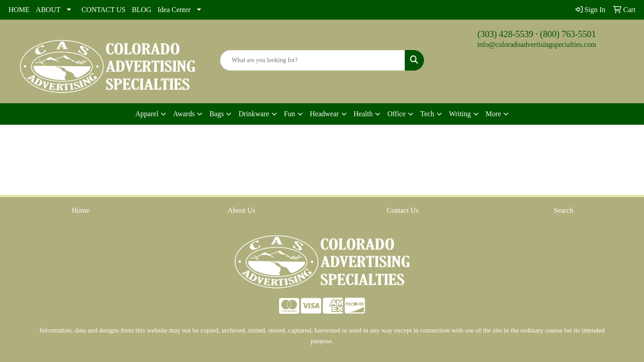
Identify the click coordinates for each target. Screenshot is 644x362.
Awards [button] (184, 114)
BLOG (142, 10)
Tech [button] (427, 114)
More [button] (494, 114)
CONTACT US (103, 10)
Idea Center (174, 10)
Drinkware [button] (254, 114)
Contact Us (402, 210)
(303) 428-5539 (506, 34)
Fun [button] (290, 114)
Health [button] (363, 114)
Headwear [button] (324, 114)
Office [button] (396, 114)
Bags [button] (216, 114)
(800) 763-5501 (568, 34)
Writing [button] (460, 114)
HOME (19, 10)
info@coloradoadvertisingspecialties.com (537, 44)
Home (80, 210)
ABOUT (48, 10)
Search (563, 210)
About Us (241, 210)
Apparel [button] (147, 114)
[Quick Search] (313, 60)
